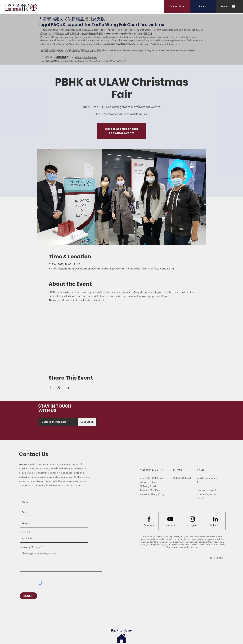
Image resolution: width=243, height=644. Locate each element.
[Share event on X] (59, 387)
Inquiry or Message (30, 547)
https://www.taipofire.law (119, 34)
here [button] (96, 44)
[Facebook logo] (149, 519)
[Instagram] (192, 525)
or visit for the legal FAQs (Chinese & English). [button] (139, 44)
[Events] (203, 7)
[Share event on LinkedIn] (67, 387)
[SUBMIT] (28, 596)
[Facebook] (149, 525)
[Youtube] (170, 526)
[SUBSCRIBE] (87, 422)
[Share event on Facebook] (50, 387)
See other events (122, 133)
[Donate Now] (177, 7)
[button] (224, 7)
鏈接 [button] (94, 34)
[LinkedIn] (215, 519)
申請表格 (62, 57)
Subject (24, 532)
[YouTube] (170, 519)
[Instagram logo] (192, 519)
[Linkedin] (215, 525)
